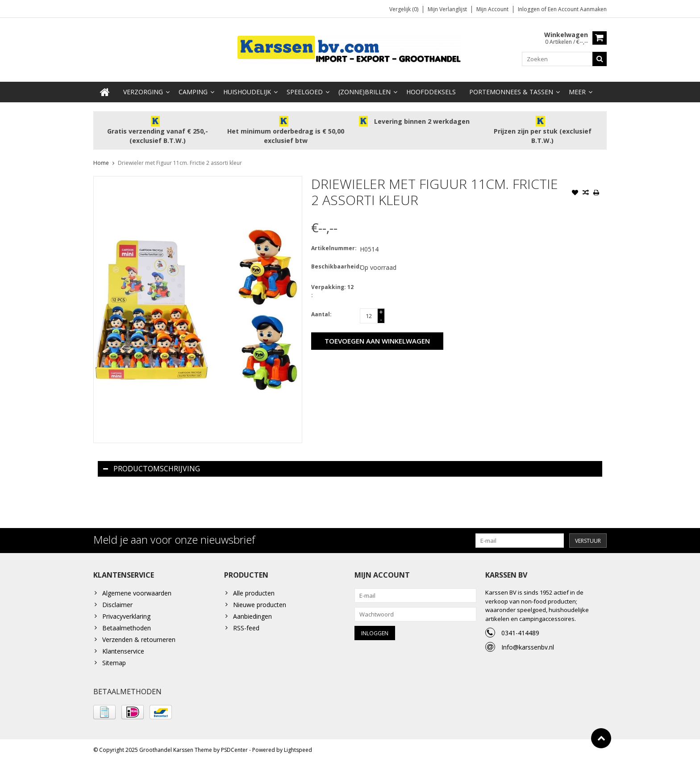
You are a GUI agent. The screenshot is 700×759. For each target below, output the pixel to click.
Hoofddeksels (431, 90)
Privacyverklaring (126, 614)
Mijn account (492, 9)
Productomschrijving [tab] (152, 466)
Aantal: (321, 312)
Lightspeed (298, 748)
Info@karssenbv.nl (528, 645)
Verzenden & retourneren (139, 637)
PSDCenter (234, 748)
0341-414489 (520, 631)
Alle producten (254, 591)
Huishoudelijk (247, 90)
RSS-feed (246, 626)
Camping (193, 90)
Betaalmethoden (127, 626)
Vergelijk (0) (404, 9)
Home (101, 161)
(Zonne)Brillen (365, 90)
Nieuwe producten (260, 602)
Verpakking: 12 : (332, 289)
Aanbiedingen (252, 614)
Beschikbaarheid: (333, 264)
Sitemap (114, 660)
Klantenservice (123, 649)
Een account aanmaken (577, 9)
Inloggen (529, 9)
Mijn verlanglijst (447, 9)
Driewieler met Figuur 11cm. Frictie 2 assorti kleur (180, 161)
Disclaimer (117, 602)
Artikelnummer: (333, 246)
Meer (577, 90)
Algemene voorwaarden (137, 591)
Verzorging (143, 90)
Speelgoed (305, 90)
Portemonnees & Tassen (511, 90)
